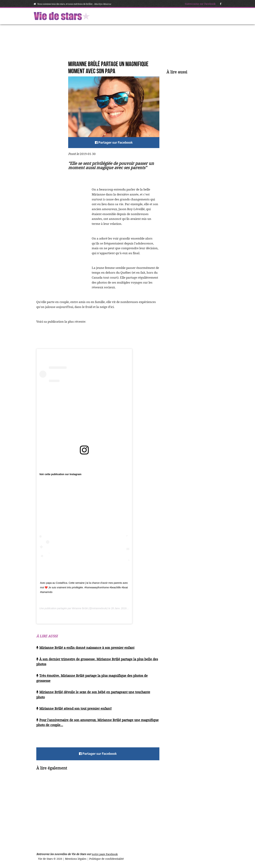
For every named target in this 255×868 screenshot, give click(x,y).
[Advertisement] (50, 124)
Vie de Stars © (47, 859)
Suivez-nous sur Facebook (200, 4)
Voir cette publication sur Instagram (60, 474)
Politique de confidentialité (107, 859)
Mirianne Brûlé (80, 608)
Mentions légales (76, 859)
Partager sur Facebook (114, 142)
